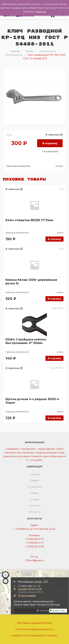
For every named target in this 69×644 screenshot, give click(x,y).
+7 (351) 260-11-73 (34, 539)
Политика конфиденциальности (34, 629)
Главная (35, 474)
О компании (35, 487)
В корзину (50, 143)
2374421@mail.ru (35, 560)
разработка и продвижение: (35, 635)
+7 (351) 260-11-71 (34, 543)
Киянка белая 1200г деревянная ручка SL (31, 282)
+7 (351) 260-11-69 (35, 546)
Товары (34, 480)
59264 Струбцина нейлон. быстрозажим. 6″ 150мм (26, 341)
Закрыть (41, 11)
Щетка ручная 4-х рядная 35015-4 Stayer (32, 401)
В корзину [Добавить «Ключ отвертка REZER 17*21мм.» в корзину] (54, 239)
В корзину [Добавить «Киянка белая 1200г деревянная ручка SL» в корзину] (54, 299)
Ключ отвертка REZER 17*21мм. (30, 220)
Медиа (34, 493)
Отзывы (34, 499)
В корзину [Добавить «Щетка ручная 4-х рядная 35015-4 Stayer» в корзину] (54, 418)
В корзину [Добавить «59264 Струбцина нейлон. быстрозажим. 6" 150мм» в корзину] (54, 358)
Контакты (35, 512)
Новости (34, 505)
